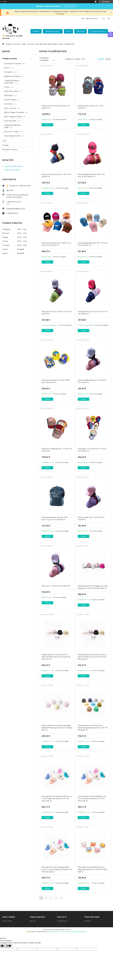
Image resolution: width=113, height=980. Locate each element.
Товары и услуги (52, 31)
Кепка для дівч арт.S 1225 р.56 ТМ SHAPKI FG (91, 518)
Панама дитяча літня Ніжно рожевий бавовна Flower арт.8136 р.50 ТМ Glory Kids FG (57, 728)
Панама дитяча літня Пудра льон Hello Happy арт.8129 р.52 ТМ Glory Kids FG (93, 587)
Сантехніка (8, 104)
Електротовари (10, 100)
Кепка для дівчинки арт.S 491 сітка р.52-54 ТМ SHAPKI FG (91, 175)
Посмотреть (70, 6)
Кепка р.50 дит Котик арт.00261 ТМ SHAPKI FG (56, 107)
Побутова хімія (10, 121)
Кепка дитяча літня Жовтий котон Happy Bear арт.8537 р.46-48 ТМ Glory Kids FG (92, 869)
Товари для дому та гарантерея (12, 81)
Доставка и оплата (98, 31)
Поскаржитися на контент (58, 932)
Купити (47, 125)
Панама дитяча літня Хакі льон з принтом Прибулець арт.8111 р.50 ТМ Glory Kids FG (93, 728)
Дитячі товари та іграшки (14, 112)
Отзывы (5, 145)
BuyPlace (88, 921)
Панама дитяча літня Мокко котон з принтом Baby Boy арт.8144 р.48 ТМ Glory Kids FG (92, 657)
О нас (68, 31)
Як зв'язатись (62, 921)
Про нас (33, 921)
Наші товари (7, 921)
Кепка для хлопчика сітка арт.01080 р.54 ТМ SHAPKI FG (56, 381)
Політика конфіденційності (78, 932)
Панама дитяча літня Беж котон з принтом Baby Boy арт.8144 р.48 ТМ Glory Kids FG (56, 657)
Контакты (81, 31)
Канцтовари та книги (12, 136)
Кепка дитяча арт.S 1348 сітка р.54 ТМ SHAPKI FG (57, 313)
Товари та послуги (13, 44)
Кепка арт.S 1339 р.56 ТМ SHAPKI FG (56, 586)
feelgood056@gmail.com (16, 209)
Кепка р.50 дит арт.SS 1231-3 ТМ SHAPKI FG (90, 107)
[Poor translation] (8, 946)
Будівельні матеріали (12, 76)
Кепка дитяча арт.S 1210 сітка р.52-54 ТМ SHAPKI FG (92, 313)
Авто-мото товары (12, 131)
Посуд (6, 87)
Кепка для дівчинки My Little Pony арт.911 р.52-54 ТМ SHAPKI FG (55, 518)
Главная (36, 31)
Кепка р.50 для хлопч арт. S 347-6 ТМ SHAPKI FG (56, 175)
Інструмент (8, 72)
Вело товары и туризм (13, 117)
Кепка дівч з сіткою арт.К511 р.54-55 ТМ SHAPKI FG (92, 450)
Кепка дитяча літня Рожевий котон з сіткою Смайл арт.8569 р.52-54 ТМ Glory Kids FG (92, 799)
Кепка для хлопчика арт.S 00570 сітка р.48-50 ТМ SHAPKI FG (56, 244)
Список (108, 59)
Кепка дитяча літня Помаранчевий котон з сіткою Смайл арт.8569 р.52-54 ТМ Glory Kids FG (57, 869)
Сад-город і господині (13, 63)
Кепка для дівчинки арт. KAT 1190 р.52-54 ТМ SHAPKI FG (93, 244)
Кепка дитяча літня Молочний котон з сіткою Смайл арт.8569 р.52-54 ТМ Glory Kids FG (57, 799)
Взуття (7, 68)
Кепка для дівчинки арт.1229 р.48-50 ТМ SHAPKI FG (92, 381)
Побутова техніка (11, 91)
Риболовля (8, 95)
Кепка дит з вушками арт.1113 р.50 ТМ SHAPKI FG (57, 450)
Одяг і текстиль (28, 44)
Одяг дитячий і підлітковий (46, 44)
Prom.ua (68, 929)
